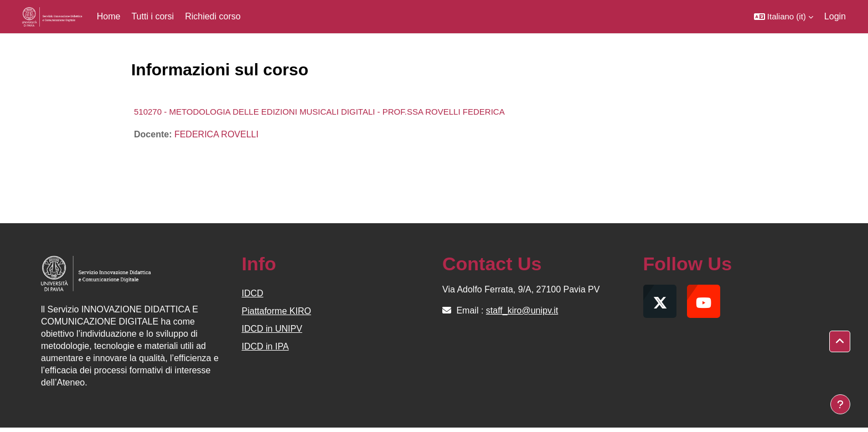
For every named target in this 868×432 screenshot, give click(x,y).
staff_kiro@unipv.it (522, 310)
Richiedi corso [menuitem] (213, 16)
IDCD (253, 293)
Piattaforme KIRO (277, 311)
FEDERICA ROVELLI (216, 134)
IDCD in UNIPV (272, 329)
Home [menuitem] (109, 16)
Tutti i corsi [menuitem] (153, 16)
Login (835, 16)
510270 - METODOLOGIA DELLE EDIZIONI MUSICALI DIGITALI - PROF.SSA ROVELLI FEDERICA (319, 112)
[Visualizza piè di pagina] (840, 404)
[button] (784, 17)
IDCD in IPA (265, 346)
